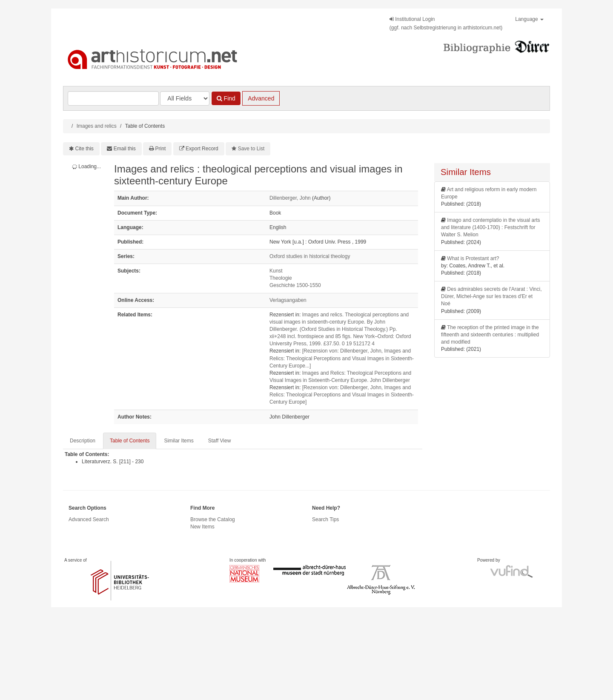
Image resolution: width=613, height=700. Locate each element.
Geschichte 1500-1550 (295, 285)
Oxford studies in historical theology (310, 256)
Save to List (251, 149)
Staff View (220, 441)
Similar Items (179, 441)
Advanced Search (89, 519)
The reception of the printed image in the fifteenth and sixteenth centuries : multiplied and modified (490, 335)
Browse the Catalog (213, 519)
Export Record (202, 149)
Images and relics (97, 126)
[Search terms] (113, 98)
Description (83, 441)
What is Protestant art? (473, 258)
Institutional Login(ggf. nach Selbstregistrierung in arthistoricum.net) (446, 23)
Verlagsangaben (288, 300)
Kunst (276, 271)
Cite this (85, 149)
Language (529, 19)
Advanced (261, 98)
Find (226, 98)
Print (161, 149)
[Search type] (185, 98)
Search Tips (325, 519)
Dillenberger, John (290, 198)
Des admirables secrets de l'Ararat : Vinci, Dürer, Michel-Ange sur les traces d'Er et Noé (491, 296)
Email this (125, 149)
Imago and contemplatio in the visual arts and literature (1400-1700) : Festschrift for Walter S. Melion (490, 227)
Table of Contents (130, 441)
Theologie (281, 278)
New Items (202, 527)
